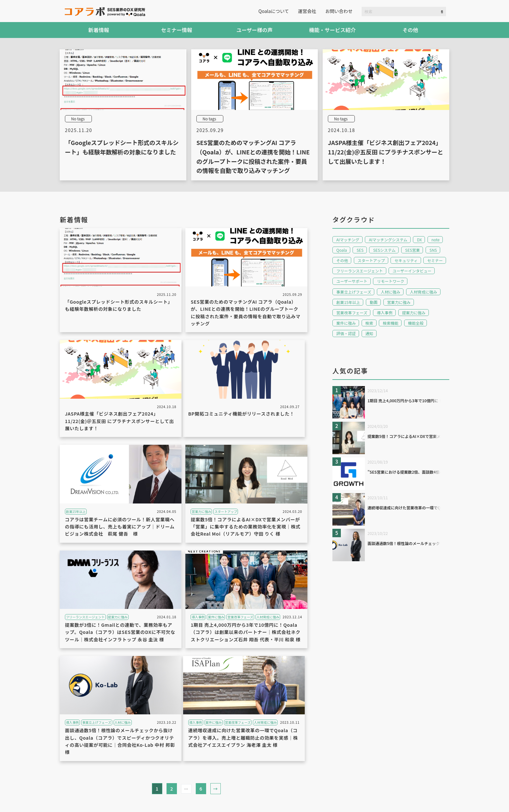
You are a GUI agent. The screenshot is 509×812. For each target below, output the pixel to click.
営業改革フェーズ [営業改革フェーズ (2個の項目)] (352, 313)
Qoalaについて (274, 11)
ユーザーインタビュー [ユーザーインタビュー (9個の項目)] (412, 271)
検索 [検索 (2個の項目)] (369, 323)
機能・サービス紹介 (332, 30)
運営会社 (307, 11)
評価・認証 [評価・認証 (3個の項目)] (346, 333)
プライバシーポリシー (115, 802)
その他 (410, 30)
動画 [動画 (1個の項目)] (374, 302)
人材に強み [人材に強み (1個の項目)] (391, 292)
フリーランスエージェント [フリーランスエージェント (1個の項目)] (360, 271)
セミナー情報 (177, 30)
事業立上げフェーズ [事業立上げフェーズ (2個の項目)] (354, 292)
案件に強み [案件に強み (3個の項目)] (346, 323)
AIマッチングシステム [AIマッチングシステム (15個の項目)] (388, 240)
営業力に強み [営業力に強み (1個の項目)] (399, 302)
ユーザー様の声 (255, 30)
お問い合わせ (339, 11)
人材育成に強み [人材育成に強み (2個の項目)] (424, 292)
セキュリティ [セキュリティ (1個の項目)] (406, 260)
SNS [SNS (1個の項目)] (433, 250)
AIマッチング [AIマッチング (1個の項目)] (348, 240)
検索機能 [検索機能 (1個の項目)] (391, 323)
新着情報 (99, 30)
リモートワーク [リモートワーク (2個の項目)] (391, 281)
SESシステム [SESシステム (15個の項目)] (384, 250)
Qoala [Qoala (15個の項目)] (342, 250)
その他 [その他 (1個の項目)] (342, 260)
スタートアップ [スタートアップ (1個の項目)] (371, 260)
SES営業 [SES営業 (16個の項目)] (412, 250)
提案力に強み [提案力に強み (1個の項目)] (414, 313)
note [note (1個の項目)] (435, 240)
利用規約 (69, 802)
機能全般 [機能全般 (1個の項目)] (416, 323)
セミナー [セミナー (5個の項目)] (435, 260)
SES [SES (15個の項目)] (360, 250)
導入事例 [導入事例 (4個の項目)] (385, 313)
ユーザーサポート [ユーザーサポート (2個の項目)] (352, 281)
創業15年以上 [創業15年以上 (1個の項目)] (348, 302)
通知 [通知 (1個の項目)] (369, 333)
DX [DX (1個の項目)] (419, 240)
